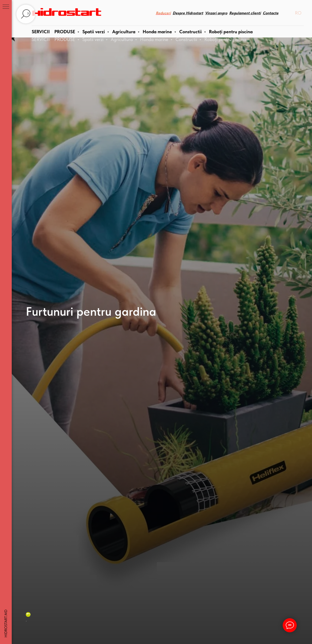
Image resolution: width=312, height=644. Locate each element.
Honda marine (155, 39)
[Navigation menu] (6, 7)
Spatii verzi (93, 39)
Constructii (187, 39)
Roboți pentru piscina (225, 39)
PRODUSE (65, 39)
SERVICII (41, 39)
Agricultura (122, 39)
